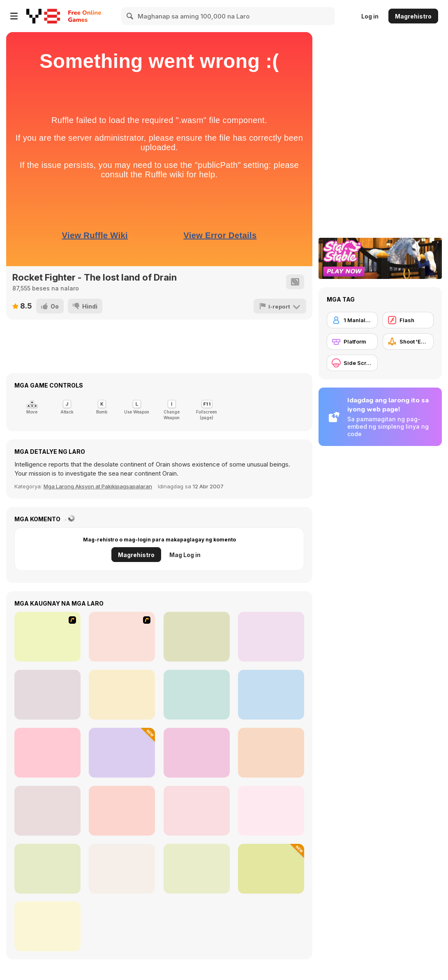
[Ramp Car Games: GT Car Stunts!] (271, 811)
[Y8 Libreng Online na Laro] (43, 16)
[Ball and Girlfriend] (271, 637)
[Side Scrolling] (352, 363)
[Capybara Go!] (47, 695)
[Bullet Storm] (271, 695)
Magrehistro (413, 16)
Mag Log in (185, 555)
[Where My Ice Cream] (122, 695)
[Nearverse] (197, 753)
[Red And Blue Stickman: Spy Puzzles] (197, 869)
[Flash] (408, 320)
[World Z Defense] (47, 811)
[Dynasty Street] (47, 637)
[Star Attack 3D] (47, 753)
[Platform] (352, 341)
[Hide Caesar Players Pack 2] (122, 811)
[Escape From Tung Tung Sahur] (122, 753)
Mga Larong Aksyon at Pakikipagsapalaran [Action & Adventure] (98, 486)
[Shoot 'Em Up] (408, 341)
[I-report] (280, 306)
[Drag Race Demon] (122, 637)
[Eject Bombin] (197, 811)
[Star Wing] (197, 695)
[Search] (130, 16)
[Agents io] (47, 926)
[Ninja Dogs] (197, 637)
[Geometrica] (271, 753)
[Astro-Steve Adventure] (122, 869)
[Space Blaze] (47, 869)
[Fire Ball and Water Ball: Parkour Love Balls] (271, 869)
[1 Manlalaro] (352, 320)
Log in (370, 16)
